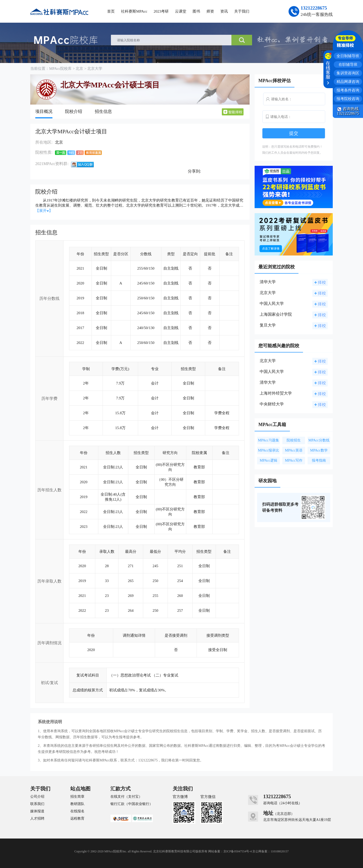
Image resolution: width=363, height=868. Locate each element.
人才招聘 (37, 819)
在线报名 (77, 811)
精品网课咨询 (348, 82)
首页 (111, 11)
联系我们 (37, 804)
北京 (79, 69)
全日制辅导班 (348, 56)
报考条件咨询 (348, 90)
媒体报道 (37, 811)
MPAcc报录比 (268, 450)
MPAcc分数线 (319, 440)
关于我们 (242, 11)
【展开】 (44, 211)
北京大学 (95, 69)
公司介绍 (37, 797)
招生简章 (77, 797)
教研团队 (77, 804)
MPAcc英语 (294, 450)
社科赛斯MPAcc (134, 11)
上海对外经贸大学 (276, 393)
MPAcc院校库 (60, 69)
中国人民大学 (272, 303)
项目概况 (44, 111)
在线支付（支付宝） (126, 797)
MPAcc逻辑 (268, 460)
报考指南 (319, 460)
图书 (196, 11)
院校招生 (294, 440)
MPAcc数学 (319, 450)
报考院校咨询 (348, 99)
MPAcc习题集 (268, 440)
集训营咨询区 (348, 73)
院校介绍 (74, 111)
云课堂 (181, 11)
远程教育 (77, 819)
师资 (210, 11)
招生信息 (103, 111)
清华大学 (268, 282)
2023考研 (161, 11)
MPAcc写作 (294, 460)
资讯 (224, 11)
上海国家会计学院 (276, 314)
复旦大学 (268, 325)
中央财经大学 (272, 404)
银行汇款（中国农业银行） (132, 804)
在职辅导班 (348, 65)
